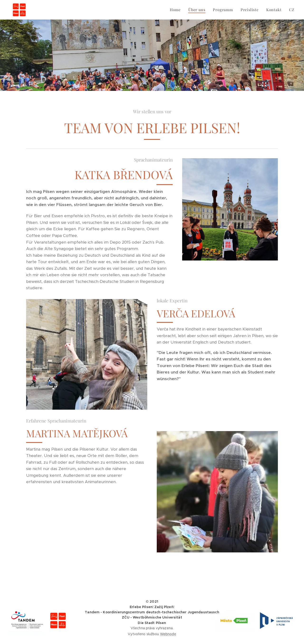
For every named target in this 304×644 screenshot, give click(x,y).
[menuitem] (177, 10)
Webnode (168, 634)
